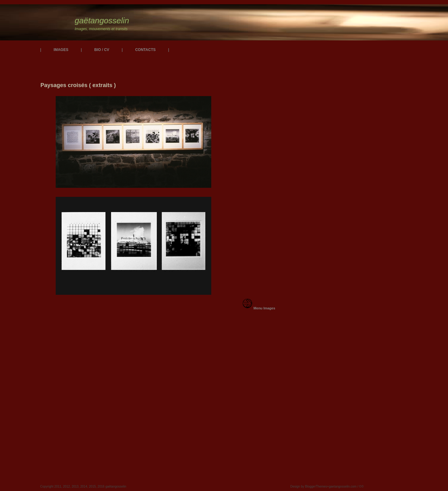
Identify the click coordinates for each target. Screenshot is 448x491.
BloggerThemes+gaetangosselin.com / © (333, 486)
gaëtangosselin (102, 21)
